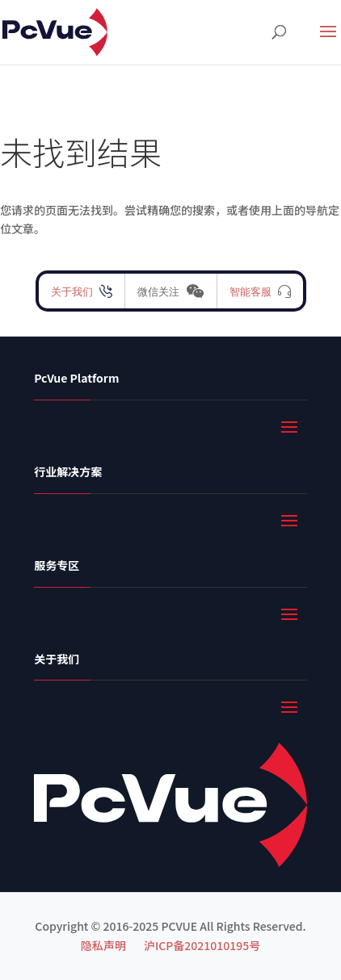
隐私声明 (103, 945)
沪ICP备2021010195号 (202, 945)
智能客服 (250, 291)
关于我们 (72, 291)
